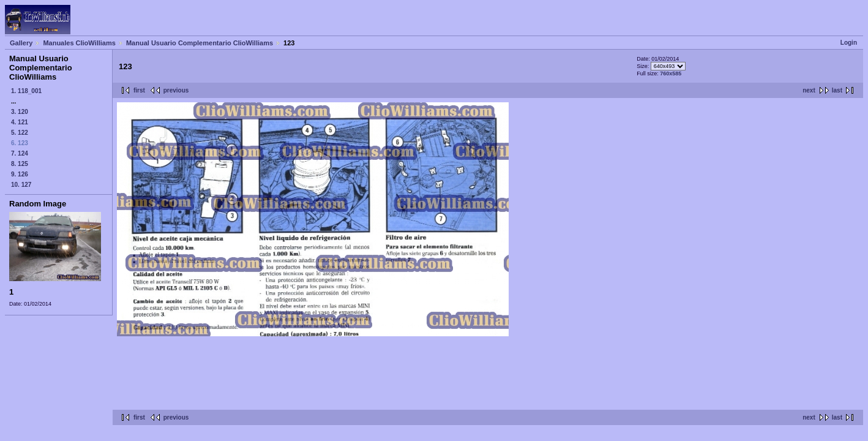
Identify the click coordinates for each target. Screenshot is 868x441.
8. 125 (20, 164)
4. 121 (20, 122)
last (837, 90)
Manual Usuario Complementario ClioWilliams (200, 43)
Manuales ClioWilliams (79, 43)
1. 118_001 (26, 91)
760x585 (671, 73)
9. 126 (20, 174)
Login (849, 43)
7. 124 (20, 153)
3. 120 (20, 112)
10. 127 (21, 185)
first (139, 90)
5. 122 (20, 133)
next (809, 90)
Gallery (21, 43)
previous (176, 90)
